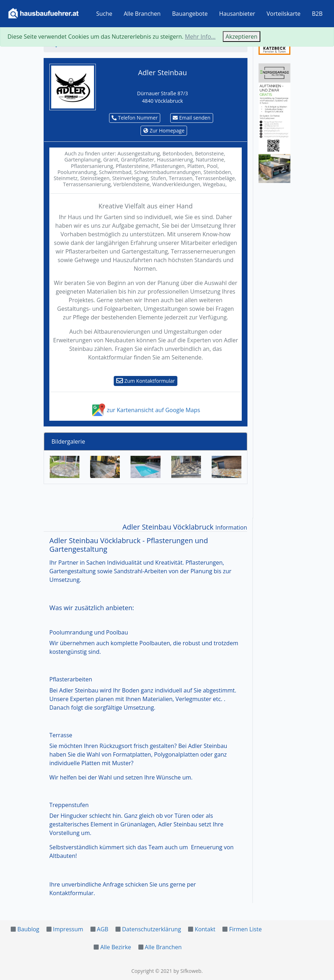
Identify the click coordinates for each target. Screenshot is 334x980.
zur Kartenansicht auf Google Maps (145, 410)
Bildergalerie (68, 441)
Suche (104, 14)
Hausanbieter (237, 14)
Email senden (191, 118)
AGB (103, 929)
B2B (317, 14)
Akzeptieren (242, 37)
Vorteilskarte (284, 14)
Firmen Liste (245, 929)
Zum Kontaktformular (146, 381)
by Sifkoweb (187, 971)
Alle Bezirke (116, 947)
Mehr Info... (200, 37)
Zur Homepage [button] (164, 131)
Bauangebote (190, 14)
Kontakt (205, 929)
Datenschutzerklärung (151, 929)
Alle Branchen (142, 14)
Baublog (28, 929)
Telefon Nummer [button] (135, 118)
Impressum (68, 929)
